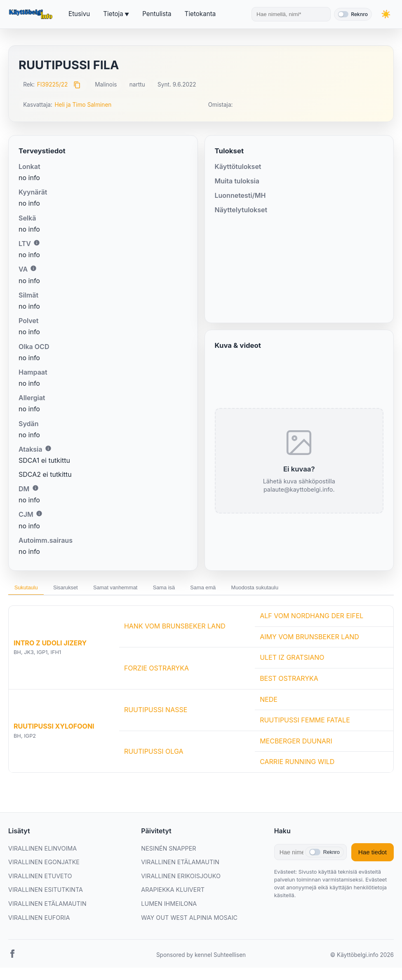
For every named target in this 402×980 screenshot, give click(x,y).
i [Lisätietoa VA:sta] (33, 268)
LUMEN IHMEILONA (169, 906)
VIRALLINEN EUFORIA (39, 920)
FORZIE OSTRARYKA (156, 671)
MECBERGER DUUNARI (296, 743)
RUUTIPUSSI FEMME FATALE (305, 723)
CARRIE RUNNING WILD (297, 764)
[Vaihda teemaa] (386, 14)
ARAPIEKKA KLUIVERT (173, 892)
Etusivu (79, 14)
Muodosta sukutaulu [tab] (300, 589)
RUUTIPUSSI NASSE (156, 712)
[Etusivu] (32, 14)
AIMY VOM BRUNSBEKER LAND (309, 639)
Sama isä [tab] (192, 589)
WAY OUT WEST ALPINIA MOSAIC (189, 920)
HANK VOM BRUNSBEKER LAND (175, 629)
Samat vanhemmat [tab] (135, 589)
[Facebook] (12, 958)
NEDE (269, 702)
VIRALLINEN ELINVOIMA (42, 851)
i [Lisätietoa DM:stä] (35, 488)
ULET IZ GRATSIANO (292, 660)
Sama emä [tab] (239, 589)
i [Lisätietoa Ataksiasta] (48, 448)
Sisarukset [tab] (76, 589)
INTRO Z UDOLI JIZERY (50, 645)
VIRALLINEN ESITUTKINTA (46, 892)
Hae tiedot (373, 855)
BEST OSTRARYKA (289, 681)
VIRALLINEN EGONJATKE (44, 864)
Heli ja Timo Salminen (83, 105)
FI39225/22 (53, 84)
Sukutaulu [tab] (30, 589)
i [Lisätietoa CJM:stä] (39, 513)
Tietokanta (200, 14)
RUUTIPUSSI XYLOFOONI (54, 729)
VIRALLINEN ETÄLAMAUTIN (47, 906)
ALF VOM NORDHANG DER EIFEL (311, 619)
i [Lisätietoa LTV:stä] (37, 243)
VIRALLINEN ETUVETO (40, 878)
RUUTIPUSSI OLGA (154, 754)
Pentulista (157, 14)
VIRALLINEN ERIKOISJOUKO (181, 878)
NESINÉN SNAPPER (168, 851)
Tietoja (113, 14)
